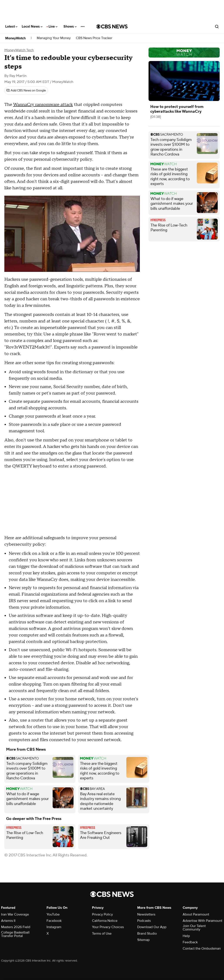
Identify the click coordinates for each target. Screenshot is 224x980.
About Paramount (196, 914)
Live (53, 26)
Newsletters (146, 914)
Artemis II (8, 921)
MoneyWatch (15, 38)
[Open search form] (217, 26)
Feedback (190, 942)
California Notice (105, 921)
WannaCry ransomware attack (43, 105)
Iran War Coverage (15, 914)
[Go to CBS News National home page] (112, 26)
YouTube (53, 914)
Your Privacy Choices (108, 927)
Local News (32, 26)
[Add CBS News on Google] (26, 91)
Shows (70, 26)
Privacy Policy (102, 914)
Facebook (54, 921)
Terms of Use (102, 934)
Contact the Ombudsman (202, 949)
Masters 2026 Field (16, 927)
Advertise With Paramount (202, 921)
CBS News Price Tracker (94, 38)
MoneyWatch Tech (19, 50)
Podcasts (144, 921)
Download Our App (152, 927)
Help (186, 936)
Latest (11, 26)
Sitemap (143, 940)
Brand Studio (147, 934)
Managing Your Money (54, 38)
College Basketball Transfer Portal (15, 934)
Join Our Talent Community (194, 928)
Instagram (54, 927)
